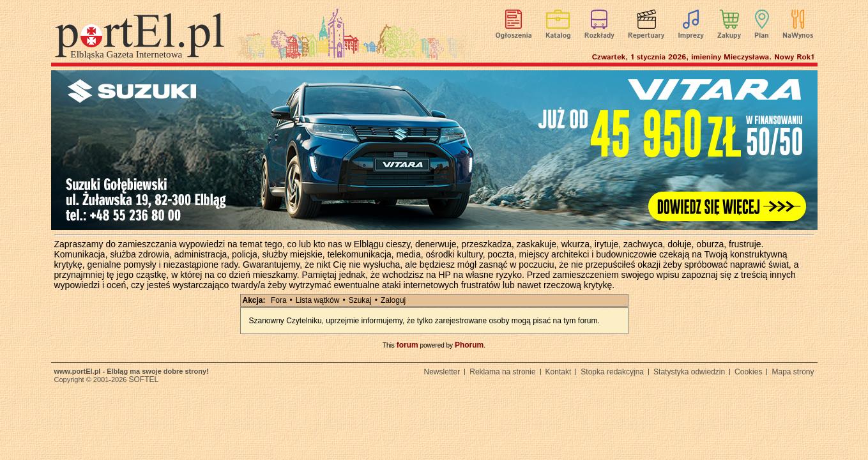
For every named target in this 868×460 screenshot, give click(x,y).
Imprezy (690, 36)
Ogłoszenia (514, 36)
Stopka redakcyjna (612, 372)
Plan (762, 36)
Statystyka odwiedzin (689, 372)
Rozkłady (599, 36)
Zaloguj (393, 300)
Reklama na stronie (502, 372)
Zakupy (729, 36)
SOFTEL (143, 379)
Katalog (558, 36)
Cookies (748, 372)
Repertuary (646, 36)
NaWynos (798, 36)
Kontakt (559, 372)
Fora (279, 300)
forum (407, 345)
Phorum (469, 345)
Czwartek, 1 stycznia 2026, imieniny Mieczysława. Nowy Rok (703, 57)
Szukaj (360, 300)
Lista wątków (318, 300)
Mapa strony (793, 372)
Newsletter (442, 372)
